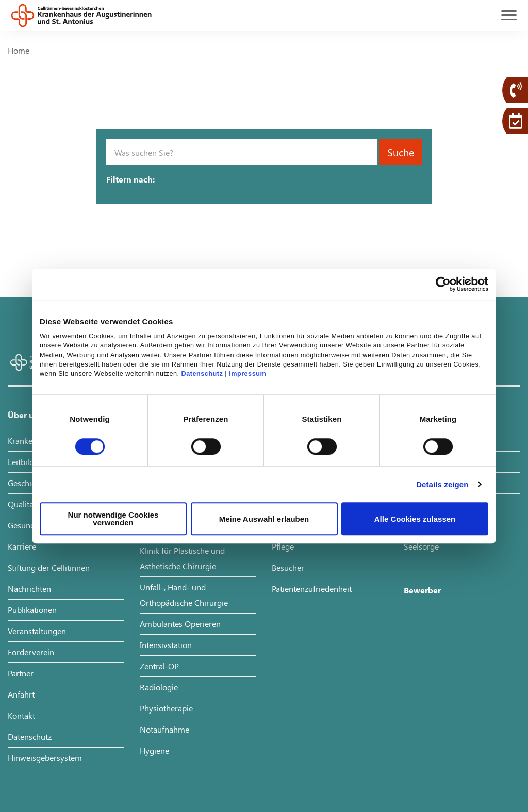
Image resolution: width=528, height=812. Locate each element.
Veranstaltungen (37, 631)
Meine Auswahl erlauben (264, 519)
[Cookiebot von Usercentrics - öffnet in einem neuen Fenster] (443, 284)
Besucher (288, 567)
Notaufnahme (164, 729)
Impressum (247, 374)
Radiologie (159, 687)
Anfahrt (21, 694)
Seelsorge (421, 546)
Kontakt (21, 715)
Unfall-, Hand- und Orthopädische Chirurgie (184, 595)
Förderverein (31, 652)
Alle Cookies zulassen (415, 519)
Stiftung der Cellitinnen (49, 567)
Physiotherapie (166, 708)
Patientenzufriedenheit (312, 589)
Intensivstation (166, 645)
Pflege (283, 546)
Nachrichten (29, 589)
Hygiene (154, 750)
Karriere (22, 546)
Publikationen (32, 610)
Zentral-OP (159, 666)
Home (19, 50)
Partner (21, 673)
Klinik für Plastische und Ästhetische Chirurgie (182, 558)
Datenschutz (202, 374)
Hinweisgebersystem (45, 758)
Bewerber (422, 590)
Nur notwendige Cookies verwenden (113, 519)
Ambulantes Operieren (180, 624)
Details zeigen (442, 484)
